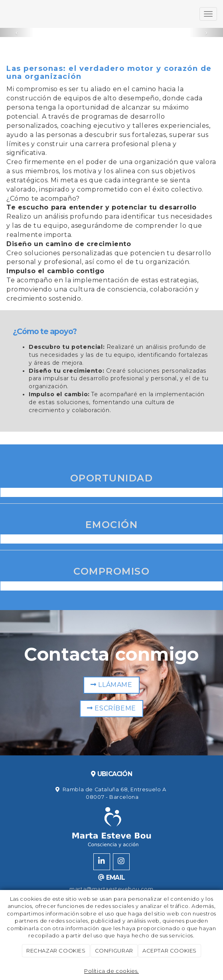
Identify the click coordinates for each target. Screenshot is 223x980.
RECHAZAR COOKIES (56, 951)
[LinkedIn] (102, 862)
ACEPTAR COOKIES (170, 951)
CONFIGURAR (114, 951)
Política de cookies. (111, 971)
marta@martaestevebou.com (111, 889)
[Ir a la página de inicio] (4, 14)
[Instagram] (121, 862)
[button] (17, 32)
